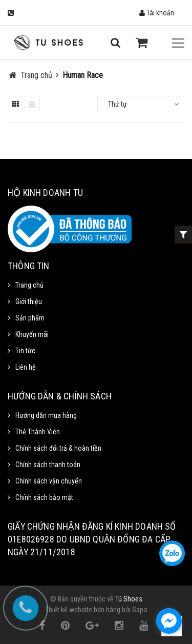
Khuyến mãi (32, 334)
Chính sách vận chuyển (49, 481)
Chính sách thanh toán (48, 465)
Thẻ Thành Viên (38, 432)
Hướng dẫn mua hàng (46, 415)
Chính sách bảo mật (44, 497)
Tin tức (25, 351)
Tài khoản (157, 13)
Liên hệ (26, 367)
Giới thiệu (29, 301)
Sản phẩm (30, 318)
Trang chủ (29, 285)
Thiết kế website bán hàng (83, 610)
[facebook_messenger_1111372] (169, 621)
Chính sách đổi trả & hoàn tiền (58, 448)
